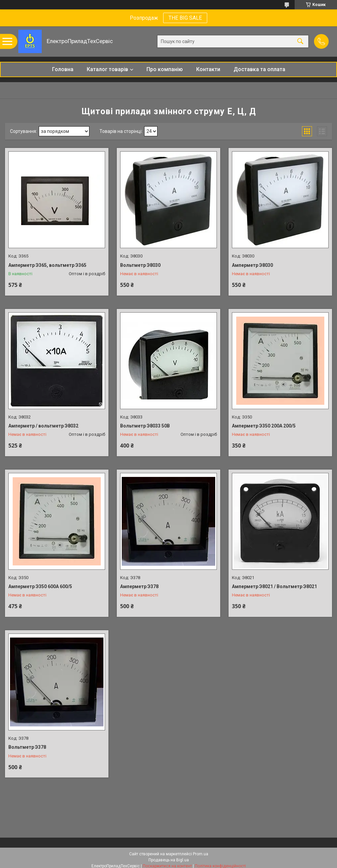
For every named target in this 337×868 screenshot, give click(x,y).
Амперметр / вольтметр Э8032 (43, 426)
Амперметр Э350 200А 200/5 (264, 426)
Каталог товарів (107, 69)
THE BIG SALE (185, 18)
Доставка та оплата (259, 69)
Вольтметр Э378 (27, 747)
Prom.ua (201, 854)
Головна (63, 69)
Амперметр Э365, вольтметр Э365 (47, 265)
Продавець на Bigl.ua (169, 860)
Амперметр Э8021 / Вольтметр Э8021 (274, 586)
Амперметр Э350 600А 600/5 (40, 586)
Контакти (208, 69)
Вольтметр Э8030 (140, 265)
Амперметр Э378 (139, 586)
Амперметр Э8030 (252, 265)
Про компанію (165, 69)
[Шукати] (300, 42)
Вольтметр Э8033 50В (145, 426)
